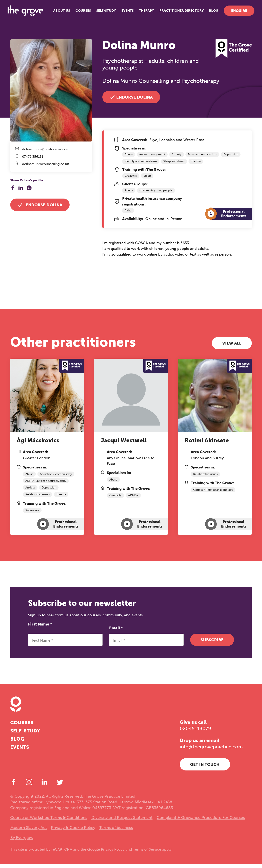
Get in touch (205, 768)
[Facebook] (14, 786)
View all (232, 345)
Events (125, 12)
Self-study (104, 12)
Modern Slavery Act (29, 831)
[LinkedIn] (44, 786)
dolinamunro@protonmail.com (46, 149)
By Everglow (22, 841)
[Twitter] (60, 786)
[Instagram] (29, 786)
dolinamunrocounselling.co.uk (45, 164)
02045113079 (195, 732)
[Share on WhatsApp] (29, 188)
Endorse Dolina (40, 205)
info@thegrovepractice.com (211, 751)
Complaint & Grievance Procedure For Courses (201, 821)
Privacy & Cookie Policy (73, 831)
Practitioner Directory (179, 12)
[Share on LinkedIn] (21, 188)
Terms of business (116, 831)
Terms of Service (147, 853)
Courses (81, 12)
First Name (40, 628)
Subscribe (212, 644)
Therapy (144, 12)
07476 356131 (33, 157)
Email (116, 632)
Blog (211, 12)
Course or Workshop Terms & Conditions (49, 821)
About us (59, 12)
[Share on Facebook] (13, 188)
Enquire (236, 12)
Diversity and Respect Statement (122, 821)
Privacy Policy (113, 853)
